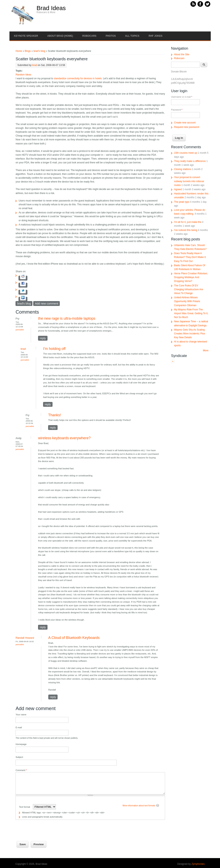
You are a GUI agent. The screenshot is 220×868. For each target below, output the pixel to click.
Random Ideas (23, 75)
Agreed (178, 189)
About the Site (182, 54)
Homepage (21, 744)
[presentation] (46, 828)
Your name (21, 715)
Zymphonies (198, 864)
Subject (19, 757)
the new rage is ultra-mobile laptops (67, 318)
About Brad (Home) (60, 36)
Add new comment (46, 304)
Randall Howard (25, 638)
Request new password (187, 127)
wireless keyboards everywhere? (64, 438)
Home (19, 51)
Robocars (89, 36)
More (206, 351)
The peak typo (182, 202)
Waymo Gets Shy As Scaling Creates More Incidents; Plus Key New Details (190, 334)
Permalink (20, 330)
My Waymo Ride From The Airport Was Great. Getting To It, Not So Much (191, 313)
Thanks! (55, 415)
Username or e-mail (182, 97)
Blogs (28, 51)
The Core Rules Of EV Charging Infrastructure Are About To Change (189, 289)
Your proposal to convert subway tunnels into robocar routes (189, 181)
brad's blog (39, 51)
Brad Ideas (51, 8)
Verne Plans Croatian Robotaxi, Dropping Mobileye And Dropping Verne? (191, 277)
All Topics (132, 36)
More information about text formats (139, 806)
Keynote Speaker (26, 36)
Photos (111, 36)
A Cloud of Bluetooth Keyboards (74, 638)
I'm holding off (54, 349)
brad (35, 65)
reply (43, 338)
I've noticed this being (186, 230)
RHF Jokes (155, 36)
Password (177, 110)
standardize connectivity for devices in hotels (78, 78)
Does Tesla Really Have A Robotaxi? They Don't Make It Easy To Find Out (190, 257)
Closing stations (183, 169)
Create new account (185, 123)
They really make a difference (190, 161)
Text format (25, 807)
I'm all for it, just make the (188, 222)
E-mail (19, 727)
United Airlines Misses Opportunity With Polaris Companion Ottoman (187, 301)
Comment (21, 770)
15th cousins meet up (186, 153)
